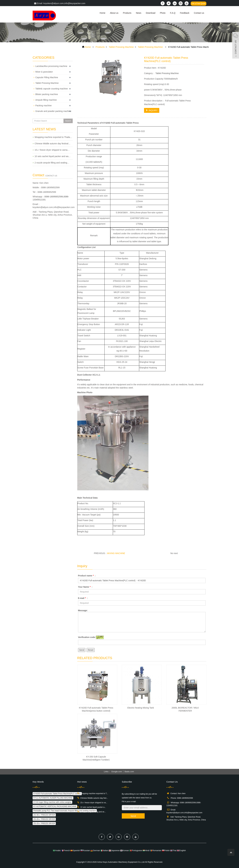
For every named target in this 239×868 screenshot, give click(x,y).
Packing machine (44, 106)
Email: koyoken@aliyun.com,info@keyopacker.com (60, 3)
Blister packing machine (47, 94)
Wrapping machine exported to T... (94, 794)
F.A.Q (173, 13)
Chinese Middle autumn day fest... (94, 798)
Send (82, 650)
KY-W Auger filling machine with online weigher (52, 802)
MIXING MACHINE (116, 553)
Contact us (199, 13)
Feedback (185, 13)
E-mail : (83, 598)
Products (127, 13)
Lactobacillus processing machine (51, 66)
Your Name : (85, 587)
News (139, 13)
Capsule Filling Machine (47, 77)
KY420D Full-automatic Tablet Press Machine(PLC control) (57, 794)
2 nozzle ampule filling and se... (93, 812)
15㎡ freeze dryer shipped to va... (94, 803)
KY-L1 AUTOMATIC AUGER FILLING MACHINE (53, 798)
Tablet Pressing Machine (121, 47)
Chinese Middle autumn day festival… (53, 144)
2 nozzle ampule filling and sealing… (52, 163)
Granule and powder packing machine (53, 111)
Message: (83, 610)
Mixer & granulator (44, 72)
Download (151, 13)
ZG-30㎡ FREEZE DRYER (44, 815)
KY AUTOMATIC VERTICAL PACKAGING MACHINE (55, 806)
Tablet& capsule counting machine (52, 89)
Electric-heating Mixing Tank (141, 708)
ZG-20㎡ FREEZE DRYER (44, 819)
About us (114, 13)
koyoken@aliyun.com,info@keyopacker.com (54, 207)
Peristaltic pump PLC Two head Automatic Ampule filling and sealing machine (65, 811)
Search (68, 121)
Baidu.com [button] (129, 772)
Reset (91, 650)
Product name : (87, 576)
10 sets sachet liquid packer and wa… (53, 156)
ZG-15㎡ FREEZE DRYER (44, 823)
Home (103, 13)
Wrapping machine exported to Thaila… (53, 137)
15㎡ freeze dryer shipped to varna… (52, 150)
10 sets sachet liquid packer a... (93, 807)
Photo (163, 13)
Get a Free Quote (199, 3)
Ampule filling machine (46, 100)
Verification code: (87, 637)
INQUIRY (152, 110)
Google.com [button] (117, 772)
